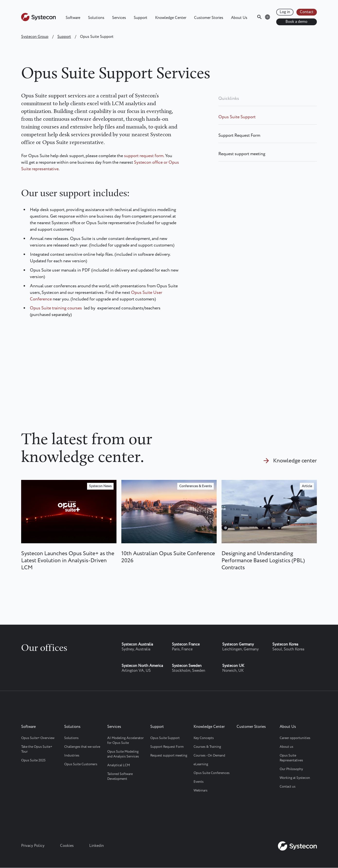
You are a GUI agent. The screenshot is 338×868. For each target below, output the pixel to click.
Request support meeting (242, 154)
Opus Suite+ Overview (38, 738)
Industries (72, 756)
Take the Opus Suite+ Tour (37, 749)
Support (141, 18)
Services (119, 18)
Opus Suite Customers (81, 764)
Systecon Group (35, 37)
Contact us (288, 787)
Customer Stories (209, 18)
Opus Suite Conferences (212, 773)
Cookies (67, 846)
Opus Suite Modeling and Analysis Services (123, 754)
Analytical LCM (119, 765)
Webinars (200, 791)
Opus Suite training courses (56, 308)
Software (73, 18)
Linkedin (97, 846)
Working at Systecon (295, 778)
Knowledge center (295, 461)
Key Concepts (204, 738)
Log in (285, 12)
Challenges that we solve (82, 747)
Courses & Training (207, 747)
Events (199, 782)
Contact (307, 12)
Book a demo (296, 22)
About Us (239, 18)
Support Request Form (239, 136)
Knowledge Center (171, 18)
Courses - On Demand (209, 756)
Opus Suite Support (237, 117)
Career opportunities (295, 738)
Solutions (96, 18)
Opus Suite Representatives (291, 758)
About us (286, 747)
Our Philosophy (291, 769)
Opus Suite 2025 (33, 760)
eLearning (201, 764)
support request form (144, 156)
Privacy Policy (33, 846)
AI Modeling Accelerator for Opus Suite (125, 740)
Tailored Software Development (120, 776)
